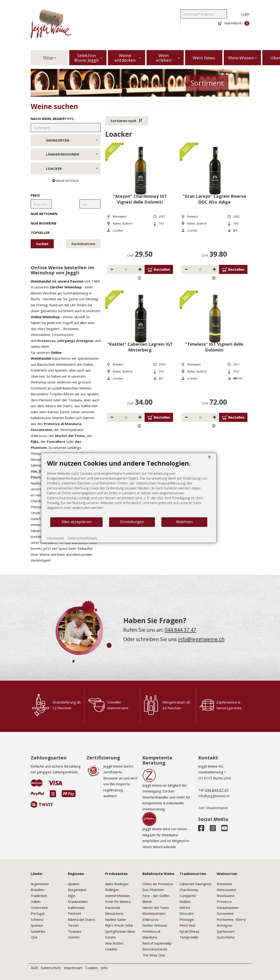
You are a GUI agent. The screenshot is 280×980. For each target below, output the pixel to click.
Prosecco (224, 901)
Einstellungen (104, 548)
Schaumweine (63, 335)
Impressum (73, 968)
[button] (127, 121)
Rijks (35, 441)
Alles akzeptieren (48, 548)
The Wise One (154, 955)
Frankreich (39, 896)
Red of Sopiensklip (157, 943)
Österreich (39, 908)
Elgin (72, 896)
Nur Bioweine (66, 223)
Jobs (104, 968)
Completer (188, 896)
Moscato (187, 913)
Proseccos (46, 341)
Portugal (38, 913)
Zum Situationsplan (213, 808)
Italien (36, 901)
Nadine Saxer (116, 919)
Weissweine (226, 890)
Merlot (185, 908)
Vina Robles (114, 943)
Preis (35, 195)
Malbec (185, 901)
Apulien (74, 884)
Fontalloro (56, 441)
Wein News (204, 58)
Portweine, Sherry (231, 919)
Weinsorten (72, 140)
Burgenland (77, 890)
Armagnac (225, 925)
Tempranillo (189, 937)
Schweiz (37, 919)
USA (34, 937)
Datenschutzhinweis (54, 564)
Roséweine (226, 896)
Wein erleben (168, 58)
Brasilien (37, 890)
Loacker (72, 168)
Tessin (73, 925)
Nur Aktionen (66, 213)
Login (245, 14)
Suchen (42, 244)
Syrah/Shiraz (189, 931)
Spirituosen (226, 931)
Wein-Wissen (242, 58)
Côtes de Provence (158, 884)
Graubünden (78, 901)
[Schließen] (181, 483)
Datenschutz (51, 968)
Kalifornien (76, 908)
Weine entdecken (128, 58)
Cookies (92, 968)
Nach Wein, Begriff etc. (53, 119)
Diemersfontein (118, 896)
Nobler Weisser (155, 925)
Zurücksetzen (83, 244)
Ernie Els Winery (118, 901)
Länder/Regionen (72, 154)
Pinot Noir (188, 925)
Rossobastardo (155, 949)
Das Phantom (153, 890)
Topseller (66, 232)
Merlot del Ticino (70, 436)
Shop (49, 58)
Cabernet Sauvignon (195, 884)
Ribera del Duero (82, 919)
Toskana (75, 931)
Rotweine (224, 884)
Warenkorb (234, 23)
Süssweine (225, 913)
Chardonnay (189, 890)
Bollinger (112, 890)
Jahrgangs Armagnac (75, 341)
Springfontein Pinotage (69, 477)
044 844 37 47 (180, 630)
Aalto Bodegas (117, 884)
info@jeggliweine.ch (201, 639)
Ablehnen (156, 548)
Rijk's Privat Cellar (119, 925)
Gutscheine (226, 937)
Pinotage (187, 919)
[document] (101, 514)
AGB (34, 968)
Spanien (37, 925)
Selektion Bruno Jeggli (88, 58)
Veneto (74, 937)
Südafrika (38, 931)
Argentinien (40, 884)
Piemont (75, 913)
